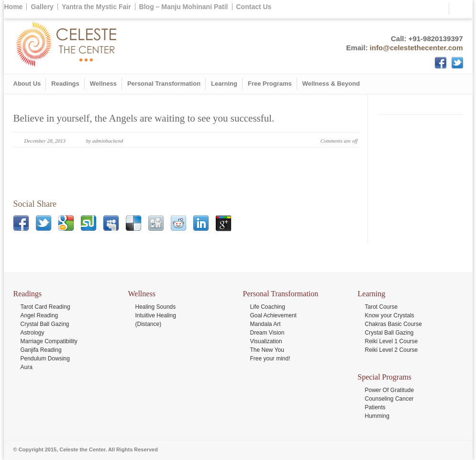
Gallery (42, 7)
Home (14, 7)
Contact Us (254, 7)
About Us (27, 84)
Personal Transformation (164, 84)
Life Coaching (268, 307)
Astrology (33, 333)
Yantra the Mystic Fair (96, 7)
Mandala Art (266, 324)
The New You (267, 350)
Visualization (266, 341)
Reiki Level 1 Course (392, 341)
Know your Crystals (390, 315)
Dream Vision (267, 333)
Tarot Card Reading (45, 307)
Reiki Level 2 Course (392, 350)
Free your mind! (270, 359)
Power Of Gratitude (390, 390)
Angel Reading (39, 315)
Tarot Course (382, 307)
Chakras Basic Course (393, 324)
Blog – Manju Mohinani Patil (184, 7)
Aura (27, 367)
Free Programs (270, 84)
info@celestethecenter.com (416, 48)
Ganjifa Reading (41, 350)
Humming (377, 416)
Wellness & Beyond (331, 84)
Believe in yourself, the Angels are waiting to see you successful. (144, 118)
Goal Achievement (273, 315)
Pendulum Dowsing (45, 359)
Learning (224, 84)
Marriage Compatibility (49, 341)
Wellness (103, 84)
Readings (65, 84)
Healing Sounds (156, 307)
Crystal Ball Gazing (45, 324)
